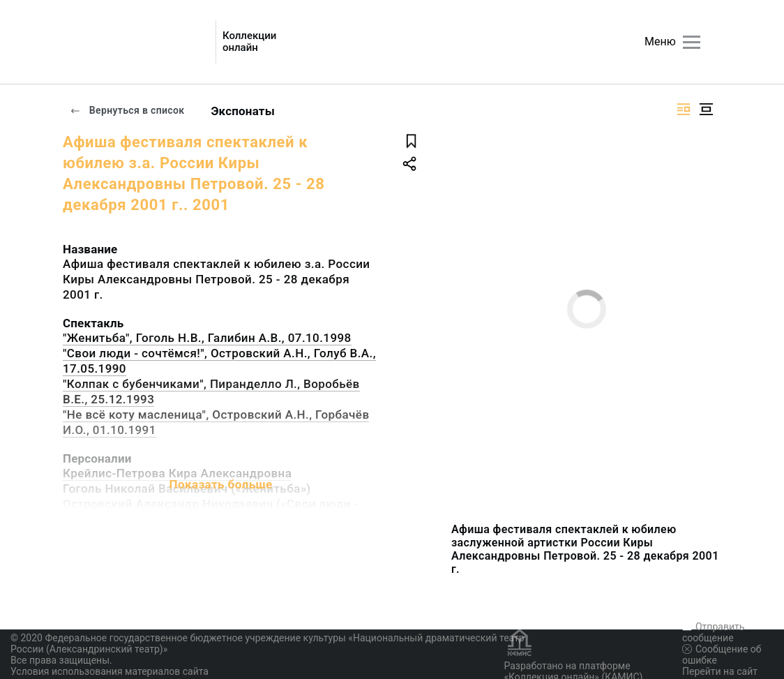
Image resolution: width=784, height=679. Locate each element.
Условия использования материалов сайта (110, 671)
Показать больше (220, 484)
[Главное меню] (692, 42)
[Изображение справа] (684, 109)
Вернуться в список (127, 110)
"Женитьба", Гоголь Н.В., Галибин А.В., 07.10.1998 (207, 338)
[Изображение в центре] (706, 109)
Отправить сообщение (713, 632)
